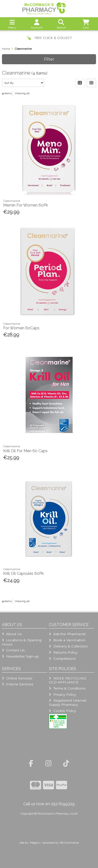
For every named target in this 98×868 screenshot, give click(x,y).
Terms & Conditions (67, 688)
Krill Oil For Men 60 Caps (25, 451)
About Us (12, 634)
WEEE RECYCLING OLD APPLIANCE (67, 680)
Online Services (17, 678)
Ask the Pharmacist (67, 634)
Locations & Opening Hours (22, 642)
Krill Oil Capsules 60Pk (23, 573)
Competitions (62, 659)
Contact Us (13, 650)
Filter (49, 59)
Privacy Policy (62, 694)
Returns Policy (63, 652)
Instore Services (18, 684)
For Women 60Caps (21, 328)
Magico (35, 843)
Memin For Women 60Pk (26, 205)
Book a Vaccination (67, 640)
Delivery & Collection (68, 646)
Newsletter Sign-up (20, 656)
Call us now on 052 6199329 (49, 804)
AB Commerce (69, 843)
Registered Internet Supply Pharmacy (68, 702)
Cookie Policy (62, 711)
